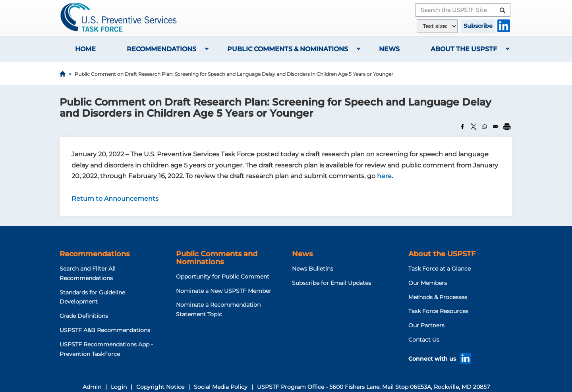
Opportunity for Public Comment (223, 277)
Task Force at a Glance (440, 269)
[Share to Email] (496, 127)
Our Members (428, 283)
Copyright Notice (160, 387)
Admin (92, 387)
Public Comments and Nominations (217, 258)
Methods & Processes (438, 297)
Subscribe (478, 26)
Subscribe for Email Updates (331, 283)
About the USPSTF (464, 49)
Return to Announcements (115, 199)
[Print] (507, 127)
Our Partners (426, 325)
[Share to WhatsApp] (485, 127)
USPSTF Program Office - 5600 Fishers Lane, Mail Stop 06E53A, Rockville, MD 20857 (373, 387)
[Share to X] (473, 127)
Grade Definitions (84, 316)
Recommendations (161, 49)
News (389, 49)
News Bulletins (313, 269)
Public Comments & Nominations (288, 49)
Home (85, 49)
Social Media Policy (221, 387)
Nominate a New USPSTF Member (224, 291)
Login (119, 387)
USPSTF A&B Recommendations (105, 330)
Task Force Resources (438, 311)
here (384, 176)
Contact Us (424, 340)
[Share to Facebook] (462, 127)
